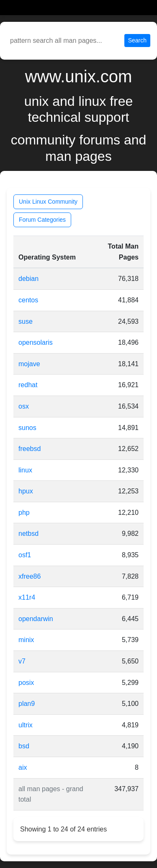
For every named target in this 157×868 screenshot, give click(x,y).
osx (24, 406)
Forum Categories (42, 220)
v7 (22, 661)
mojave (29, 364)
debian (28, 279)
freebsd (30, 449)
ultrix (26, 725)
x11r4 (27, 597)
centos (28, 300)
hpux (26, 491)
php (24, 513)
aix (23, 767)
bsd (24, 746)
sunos (27, 428)
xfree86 (30, 576)
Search (137, 40)
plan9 (27, 704)
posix (26, 683)
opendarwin (36, 619)
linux (25, 470)
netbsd (28, 534)
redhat (28, 385)
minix (26, 640)
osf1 (25, 555)
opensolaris (36, 342)
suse (26, 321)
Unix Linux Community (48, 202)
